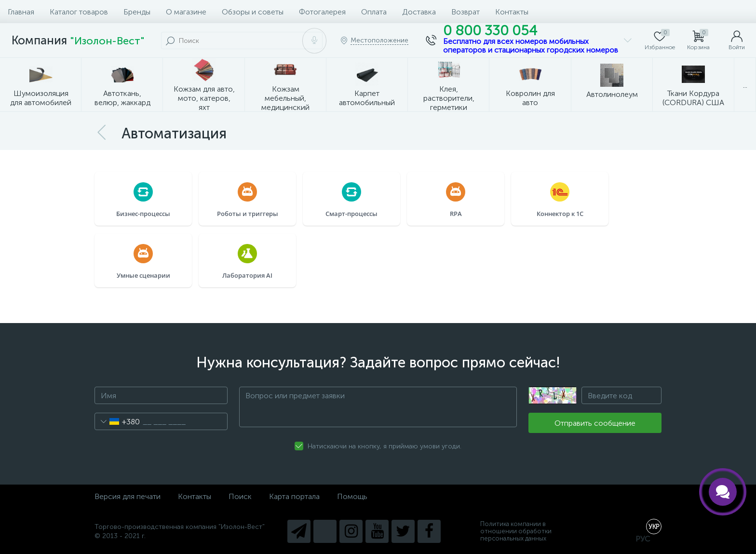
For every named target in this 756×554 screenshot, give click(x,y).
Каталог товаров (79, 12)
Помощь (352, 496)
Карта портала (294, 496)
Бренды (137, 12)
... (745, 85)
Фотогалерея (322, 12)
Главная (21, 12)
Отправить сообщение (595, 423)
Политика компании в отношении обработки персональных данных (516, 531)
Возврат (466, 12)
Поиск (240, 496)
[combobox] (117, 421)
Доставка (419, 12)
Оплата (374, 12)
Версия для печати (128, 496)
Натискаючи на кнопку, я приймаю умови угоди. (385, 446)
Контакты (512, 12)
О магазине (186, 12)
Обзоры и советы (253, 12)
